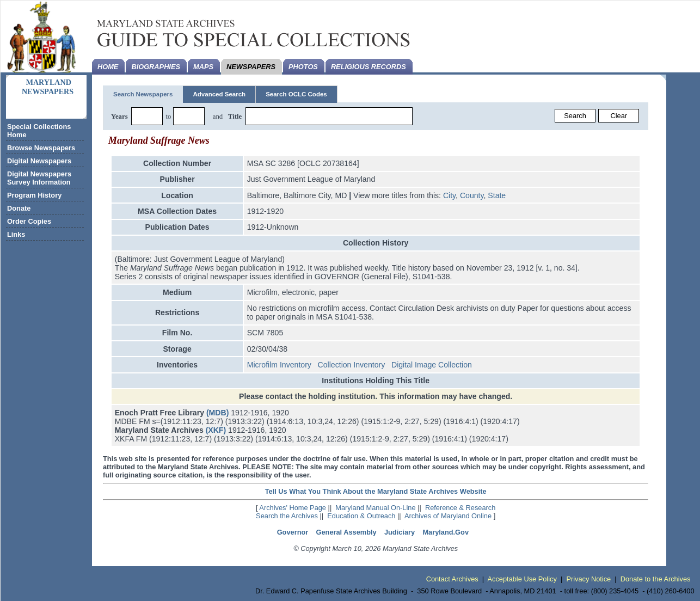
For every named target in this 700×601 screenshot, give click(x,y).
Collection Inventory (352, 365)
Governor (293, 532)
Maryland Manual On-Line (375, 508)
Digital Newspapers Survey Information (39, 178)
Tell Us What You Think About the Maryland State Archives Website (376, 491)
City (449, 195)
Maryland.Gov (446, 532)
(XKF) (216, 430)
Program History (34, 195)
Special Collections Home (39, 131)
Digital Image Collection (432, 365)
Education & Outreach (361, 516)
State (497, 195)
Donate (19, 208)
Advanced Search (219, 94)
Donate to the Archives (656, 579)
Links (16, 234)
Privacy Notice (588, 579)
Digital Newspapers (39, 161)
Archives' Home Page (293, 508)
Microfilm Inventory (279, 365)
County (472, 195)
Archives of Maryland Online (448, 516)
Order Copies (29, 221)
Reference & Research (460, 508)
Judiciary (400, 532)
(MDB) (217, 413)
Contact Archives (452, 579)
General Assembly (346, 532)
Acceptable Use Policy (522, 579)
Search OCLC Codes (296, 94)
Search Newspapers (143, 94)
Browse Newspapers (41, 148)
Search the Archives (287, 516)
